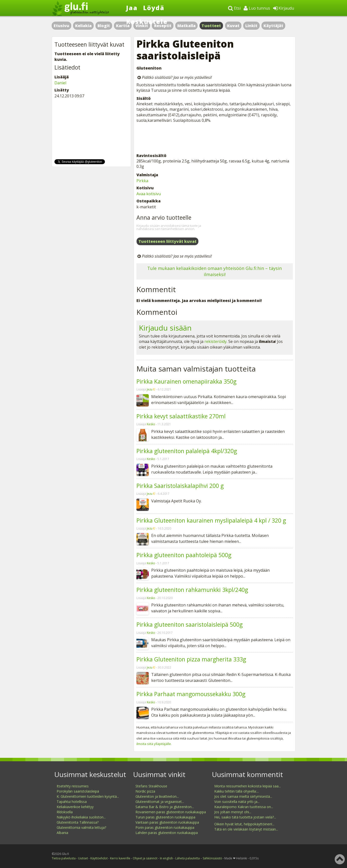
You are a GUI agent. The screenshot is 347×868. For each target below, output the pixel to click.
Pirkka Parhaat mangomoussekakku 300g (191, 694)
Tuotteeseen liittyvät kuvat (167, 241)
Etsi (234, 8)
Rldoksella (65, 812)
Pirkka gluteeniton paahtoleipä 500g (184, 555)
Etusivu (61, 26)
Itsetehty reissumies (73, 786)
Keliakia (83, 26)
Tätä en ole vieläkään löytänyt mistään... (246, 829)
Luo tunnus (257, 8)
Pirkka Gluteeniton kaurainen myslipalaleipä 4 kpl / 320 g (211, 520)
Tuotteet (211, 26)
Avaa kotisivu (149, 194)
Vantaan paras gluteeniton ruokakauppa (167, 822)
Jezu (150, 389)
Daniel (60, 83)
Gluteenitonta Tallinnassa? (78, 822)
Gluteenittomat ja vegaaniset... (160, 802)
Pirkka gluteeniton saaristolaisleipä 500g (190, 624)
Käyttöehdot (99, 858)
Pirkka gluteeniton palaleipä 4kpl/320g (187, 451)
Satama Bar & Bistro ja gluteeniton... (165, 807)
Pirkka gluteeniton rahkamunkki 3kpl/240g (192, 590)
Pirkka (142, 181)
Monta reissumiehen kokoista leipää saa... (248, 786)
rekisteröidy (215, 341)
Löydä (154, 8)
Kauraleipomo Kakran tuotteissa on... (244, 807)
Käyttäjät (273, 26)
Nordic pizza (145, 791)
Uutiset (83, 858)
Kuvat (233, 26)
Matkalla (186, 26)
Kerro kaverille (120, 858)
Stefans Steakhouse (151, 786)
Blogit (104, 26)
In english (166, 858)
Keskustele (147, 21)
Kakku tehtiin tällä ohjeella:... (237, 791)
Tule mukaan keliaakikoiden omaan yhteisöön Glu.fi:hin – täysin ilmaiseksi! (215, 271)
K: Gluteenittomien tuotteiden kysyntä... (88, 796)
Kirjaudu (284, 8)
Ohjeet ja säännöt (145, 858)
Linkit (251, 26)
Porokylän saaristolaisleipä (78, 791)
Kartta (123, 26)
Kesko (151, 424)
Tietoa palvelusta (64, 858)
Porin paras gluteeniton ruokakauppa (165, 827)
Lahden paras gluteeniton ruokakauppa (167, 833)
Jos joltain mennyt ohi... (233, 812)
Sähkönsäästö (212, 858)
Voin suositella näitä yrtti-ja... (237, 802)
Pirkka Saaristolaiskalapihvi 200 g (180, 486)
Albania (62, 833)
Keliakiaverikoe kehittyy (75, 807)
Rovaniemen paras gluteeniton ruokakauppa (171, 812)
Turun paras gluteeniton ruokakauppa (165, 817)
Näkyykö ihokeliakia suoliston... (81, 817)
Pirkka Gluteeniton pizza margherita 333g (191, 659)
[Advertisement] (215, 138)
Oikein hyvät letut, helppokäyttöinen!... (244, 824)
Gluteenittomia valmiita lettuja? (81, 827)
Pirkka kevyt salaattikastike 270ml (181, 416)
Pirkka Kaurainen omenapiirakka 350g (186, 381)
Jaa (132, 8)
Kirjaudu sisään (165, 328)
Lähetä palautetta (188, 858)
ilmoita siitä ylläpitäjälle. (154, 744)
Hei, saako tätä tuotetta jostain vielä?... (245, 817)
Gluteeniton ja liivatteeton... (157, 796)
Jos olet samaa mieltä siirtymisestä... (243, 796)
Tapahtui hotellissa (72, 802)
